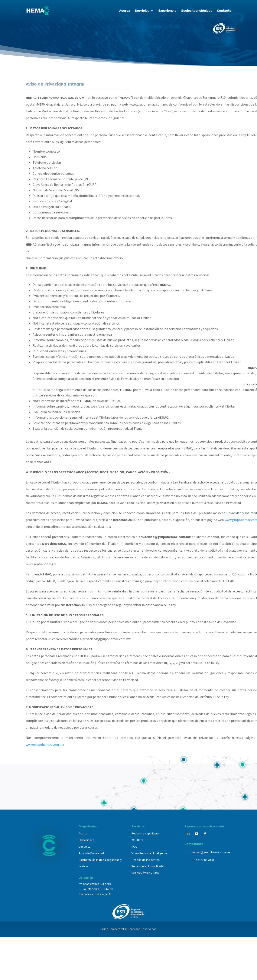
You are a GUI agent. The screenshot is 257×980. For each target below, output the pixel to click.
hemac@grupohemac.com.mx (211, 852)
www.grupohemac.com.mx (45, 744)
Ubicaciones (86, 840)
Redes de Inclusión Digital (148, 866)
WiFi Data (137, 840)
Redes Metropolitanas (146, 833)
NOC (134, 847)
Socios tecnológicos (197, 11)
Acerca (125, 11)
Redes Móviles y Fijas (145, 873)
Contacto (224, 11)
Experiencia (167, 11)
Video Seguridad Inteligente (149, 853)
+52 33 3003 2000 (203, 860)
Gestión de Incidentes (146, 860)
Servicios (142, 11)
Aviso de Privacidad (91, 853)
